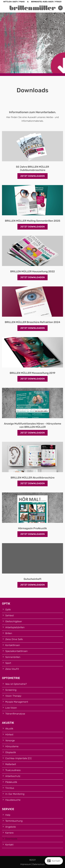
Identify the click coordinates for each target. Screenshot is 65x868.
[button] (60, 8)
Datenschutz (39, 864)
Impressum (26, 864)
